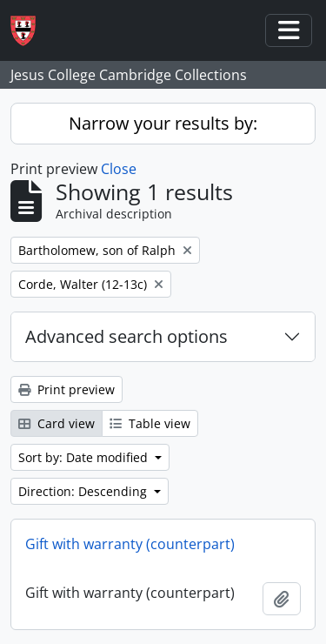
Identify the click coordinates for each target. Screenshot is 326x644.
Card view (57, 423)
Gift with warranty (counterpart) (130, 544)
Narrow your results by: (163, 123)
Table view (150, 423)
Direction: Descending (84, 491)
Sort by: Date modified (85, 457)
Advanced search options (126, 336)
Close (119, 169)
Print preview (67, 389)
